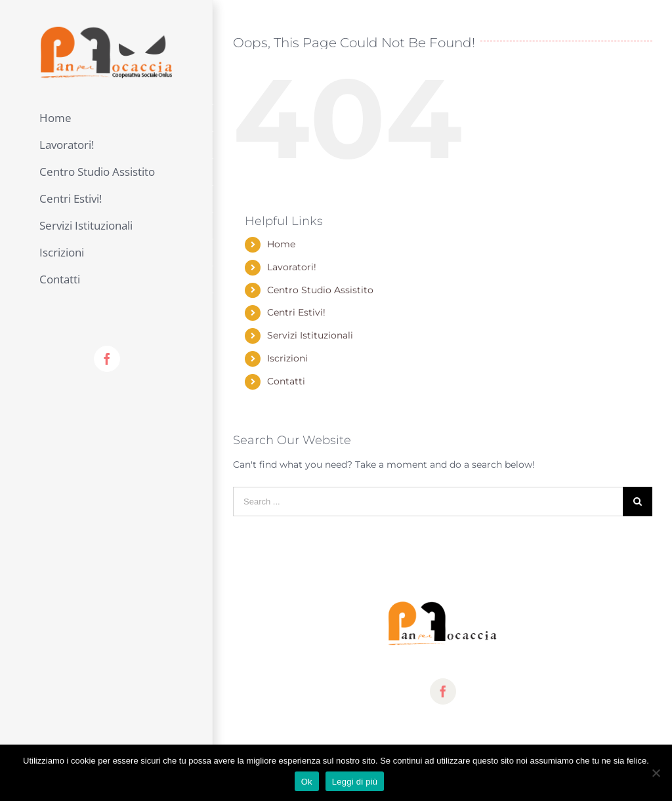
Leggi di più (355, 782)
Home (281, 244)
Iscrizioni (287, 358)
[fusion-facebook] (443, 691)
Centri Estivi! (296, 312)
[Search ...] (428, 502)
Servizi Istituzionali (310, 335)
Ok (307, 782)
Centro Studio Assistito (320, 290)
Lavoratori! (292, 267)
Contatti (286, 381)
